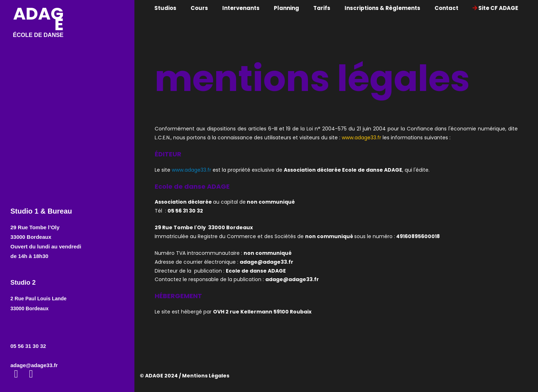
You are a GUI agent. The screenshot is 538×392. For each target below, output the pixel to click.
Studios (165, 8)
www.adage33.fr (361, 138)
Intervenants (241, 8)
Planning (286, 8)
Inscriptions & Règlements (382, 8)
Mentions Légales (206, 376)
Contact (446, 8)
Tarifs (322, 8)
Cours (199, 8)
